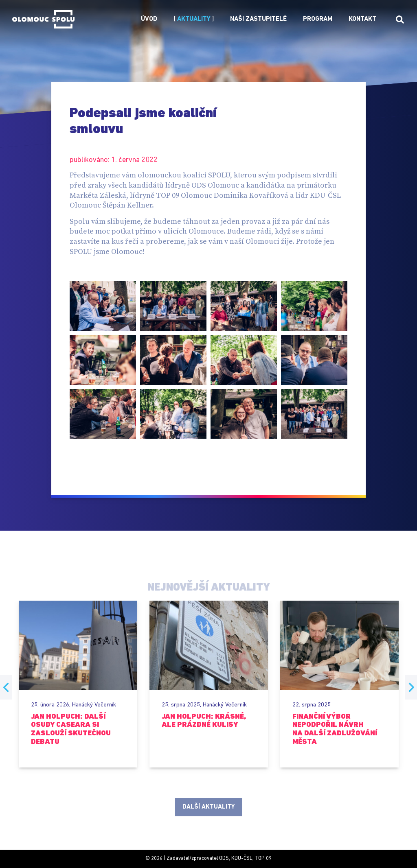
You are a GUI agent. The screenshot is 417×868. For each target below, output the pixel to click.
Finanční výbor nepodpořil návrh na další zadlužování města (335, 730)
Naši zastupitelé (258, 19)
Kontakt (362, 19)
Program (318, 19)
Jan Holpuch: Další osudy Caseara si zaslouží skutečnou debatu (71, 730)
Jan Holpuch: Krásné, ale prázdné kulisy (204, 721)
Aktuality (194, 19)
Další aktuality (208, 807)
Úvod (149, 19)
